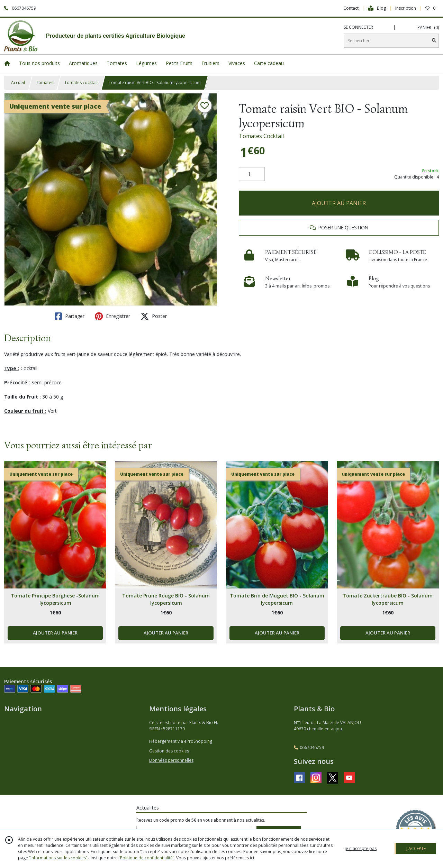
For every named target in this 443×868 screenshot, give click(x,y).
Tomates (45, 83)
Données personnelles (171, 760)
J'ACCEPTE (416, 848)
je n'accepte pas (361, 848)
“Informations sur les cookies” (58, 858)
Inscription (406, 8)
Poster (154, 316)
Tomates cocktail (81, 83)
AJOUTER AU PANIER (339, 203)
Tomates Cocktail (261, 136)
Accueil (18, 83)
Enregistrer (112, 316)
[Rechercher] (434, 41)
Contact (351, 8)
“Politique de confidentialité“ (146, 858)
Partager (70, 316)
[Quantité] (252, 174)
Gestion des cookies (169, 751)
